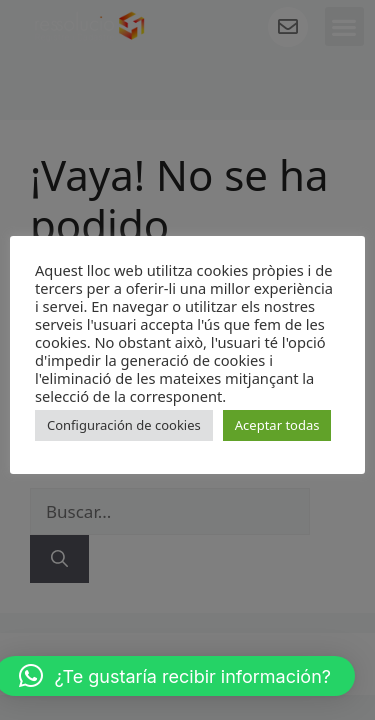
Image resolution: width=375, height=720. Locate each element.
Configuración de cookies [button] (124, 425)
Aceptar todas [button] (277, 425)
